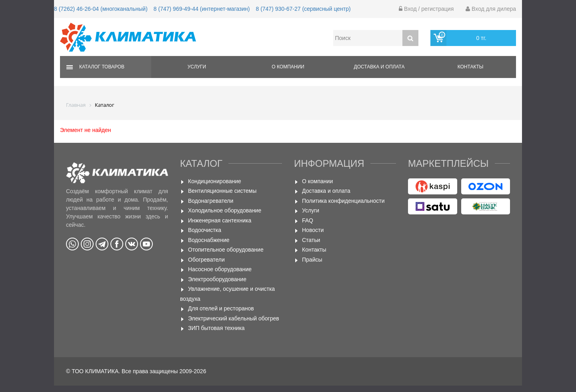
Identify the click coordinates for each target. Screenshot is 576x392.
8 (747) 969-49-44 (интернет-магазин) (202, 9)
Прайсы (312, 260)
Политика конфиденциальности (343, 201)
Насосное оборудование (220, 269)
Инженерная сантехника (220, 220)
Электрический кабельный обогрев (234, 318)
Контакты (471, 67)
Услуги (197, 67)
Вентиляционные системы (222, 191)
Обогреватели (206, 260)
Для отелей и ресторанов (221, 308)
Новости (313, 230)
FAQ (308, 220)
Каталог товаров (102, 67)
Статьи (311, 240)
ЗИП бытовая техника (216, 328)
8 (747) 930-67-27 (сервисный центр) (303, 9)
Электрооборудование (217, 279)
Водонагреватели (211, 201)
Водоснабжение (209, 240)
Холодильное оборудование (225, 210)
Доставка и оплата (379, 67)
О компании (288, 67)
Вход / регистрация (426, 9)
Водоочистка (205, 230)
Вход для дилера (491, 9)
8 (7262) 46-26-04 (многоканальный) (101, 9)
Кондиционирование (215, 181)
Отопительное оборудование (226, 250)
